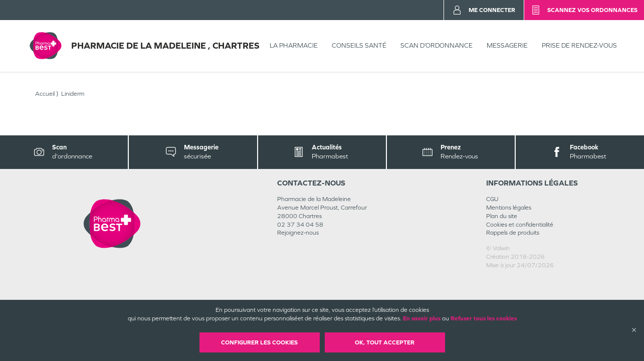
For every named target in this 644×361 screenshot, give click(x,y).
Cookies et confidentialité (520, 225)
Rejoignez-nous (298, 233)
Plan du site (502, 216)
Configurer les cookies (259, 342)
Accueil (45, 94)
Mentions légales (509, 208)
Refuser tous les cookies (484, 318)
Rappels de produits (513, 233)
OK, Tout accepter (385, 342)
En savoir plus (422, 318)
